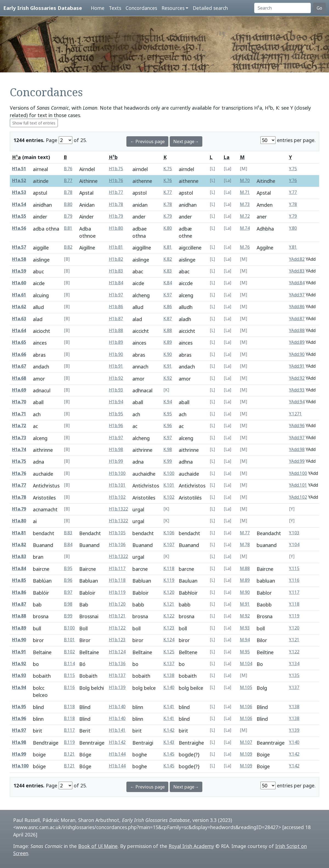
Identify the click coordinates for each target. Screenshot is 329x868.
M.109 (246, 754)
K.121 (169, 604)
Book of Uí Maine (98, 846)
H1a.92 (19, 664)
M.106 (246, 707)
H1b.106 (117, 545)
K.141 (169, 707)
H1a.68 (19, 378)
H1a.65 (19, 342)
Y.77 (293, 192)
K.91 (168, 366)
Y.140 (294, 742)
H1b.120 (117, 604)
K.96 (168, 426)
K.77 (168, 192)
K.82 (168, 259)
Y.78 (293, 204)
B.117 (69, 730)
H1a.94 (19, 687)
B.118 (69, 707)
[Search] (283, 8)
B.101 (69, 640)
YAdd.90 (297, 354)
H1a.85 (19, 580)
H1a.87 (19, 604)
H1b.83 (116, 271)
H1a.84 (19, 568)
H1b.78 (116, 204)
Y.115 (294, 568)
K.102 (169, 497)
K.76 (168, 181)
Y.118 (294, 604)
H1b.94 (116, 402)
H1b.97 (116, 295)
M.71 (245, 192)
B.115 (69, 675)
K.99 (168, 461)
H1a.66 (19, 354)
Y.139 (294, 730)
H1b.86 (116, 307)
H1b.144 (117, 754)
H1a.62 (19, 307)
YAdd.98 (297, 449)
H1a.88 (19, 616)
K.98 (168, 449)
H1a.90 (19, 640)
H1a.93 (19, 675)
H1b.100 (117, 473)
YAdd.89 (297, 342)
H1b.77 (116, 192)
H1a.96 (19, 718)
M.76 (245, 247)
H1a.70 (19, 402)
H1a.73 (19, 438)
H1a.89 (19, 628)
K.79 (168, 216)
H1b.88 (116, 331)
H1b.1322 (118, 509)
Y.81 (293, 247)
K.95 (168, 414)
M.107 (246, 742)
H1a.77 (19, 485)
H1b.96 (116, 426)
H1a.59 (19, 271)
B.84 (68, 545)
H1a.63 (19, 319)
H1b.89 (116, 342)
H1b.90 (116, 354)
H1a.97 (19, 730)
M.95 (245, 652)
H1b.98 (116, 449)
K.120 (169, 592)
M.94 (245, 640)
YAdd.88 (297, 331)
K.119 (169, 580)
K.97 (168, 295)
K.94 (168, 402)
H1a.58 (19, 259)
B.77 (68, 181)
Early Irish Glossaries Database (43, 8)
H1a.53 (19, 192)
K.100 (169, 473)
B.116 (69, 687)
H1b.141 (117, 730)
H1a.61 (19, 295)
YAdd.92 (297, 378)
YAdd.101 (298, 485)
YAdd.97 (297, 295)
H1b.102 (117, 497)
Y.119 (294, 616)
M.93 (245, 628)
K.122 (169, 616)
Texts (115, 8)
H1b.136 (117, 664)
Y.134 (294, 664)
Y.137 (294, 687)
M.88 (245, 568)
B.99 (68, 616)
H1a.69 (19, 390)
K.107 (169, 545)
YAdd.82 (297, 259)
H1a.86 (19, 592)
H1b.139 (117, 687)
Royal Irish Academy (191, 846)
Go (319, 8)
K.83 (168, 271)
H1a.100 (20, 766)
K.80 (168, 228)
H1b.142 (117, 742)
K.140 (169, 687)
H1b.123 (117, 640)
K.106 (169, 533)
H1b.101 (117, 485)
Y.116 (294, 580)
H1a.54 (19, 204)
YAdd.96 (297, 426)
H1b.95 (116, 414)
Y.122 (294, 652)
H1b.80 (116, 228)
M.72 (245, 216)
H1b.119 (117, 592)
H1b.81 (116, 247)
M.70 (245, 181)
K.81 (168, 247)
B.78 (68, 192)
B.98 (68, 604)
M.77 (245, 533)
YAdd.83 (297, 271)
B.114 (69, 664)
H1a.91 (19, 652)
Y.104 (294, 545)
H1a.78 (19, 497)
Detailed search (210, 8)
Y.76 (293, 181)
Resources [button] (173, 8)
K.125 (169, 652)
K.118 (169, 568)
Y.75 (293, 169)
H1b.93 (116, 390)
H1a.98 (19, 742)
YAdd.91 (297, 366)
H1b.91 (116, 366)
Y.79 (293, 216)
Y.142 (294, 754)
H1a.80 (19, 521)
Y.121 (294, 640)
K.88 (168, 331)
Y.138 (294, 707)
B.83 (68, 533)
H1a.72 (19, 426)
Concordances (141, 8)
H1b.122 (117, 628)
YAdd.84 (297, 283)
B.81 (68, 228)
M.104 (246, 664)
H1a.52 (19, 181)
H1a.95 (19, 707)
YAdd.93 (297, 390)
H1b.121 (117, 616)
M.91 (245, 604)
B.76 (68, 169)
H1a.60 (19, 283)
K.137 (169, 664)
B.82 (68, 247)
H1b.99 (116, 461)
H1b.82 (116, 259)
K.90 (168, 354)
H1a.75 (19, 461)
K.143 (169, 742)
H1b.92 (116, 378)
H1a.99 (19, 754)
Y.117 (294, 592)
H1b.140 (117, 707)
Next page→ (186, 141)
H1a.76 (19, 473)
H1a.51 (19, 169)
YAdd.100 (298, 473)
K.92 (168, 378)
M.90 (245, 592)
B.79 (68, 216)
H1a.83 (19, 556)
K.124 (169, 640)
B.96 (68, 580)
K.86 (168, 307)
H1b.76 (116, 181)
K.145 (169, 754)
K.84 (168, 283)
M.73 (245, 204)
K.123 (169, 628)
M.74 (245, 228)
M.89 (245, 580)
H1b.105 (117, 533)
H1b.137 (117, 675)
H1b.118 (117, 580)
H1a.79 (19, 509)
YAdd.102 (298, 497)
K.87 (168, 319)
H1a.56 (19, 228)
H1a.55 (19, 216)
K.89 (168, 342)
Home (98, 8)
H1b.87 (116, 319)
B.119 (69, 742)
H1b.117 (117, 568)
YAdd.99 (297, 461)
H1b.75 (116, 169)
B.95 (68, 568)
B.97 (68, 592)
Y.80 (293, 228)
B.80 (68, 204)
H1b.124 (117, 652)
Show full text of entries (34, 123)
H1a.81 (19, 533)
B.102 (69, 652)
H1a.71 (19, 414)
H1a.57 (19, 247)
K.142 (169, 730)
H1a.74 (19, 449)
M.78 (245, 545)
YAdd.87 (297, 319)
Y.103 (294, 533)
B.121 (69, 754)
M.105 (246, 687)
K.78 (168, 204)
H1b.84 (116, 283)
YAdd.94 (297, 402)
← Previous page (147, 141)
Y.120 (294, 628)
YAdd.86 (297, 307)
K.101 (169, 485)
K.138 (169, 675)
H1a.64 (19, 331)
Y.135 (294, 675)
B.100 (69, 628)
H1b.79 (116, 216)
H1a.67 (19, 366)
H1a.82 (19, 545)
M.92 (245, 616)
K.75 (168, 169)
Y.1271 (295, 414)
